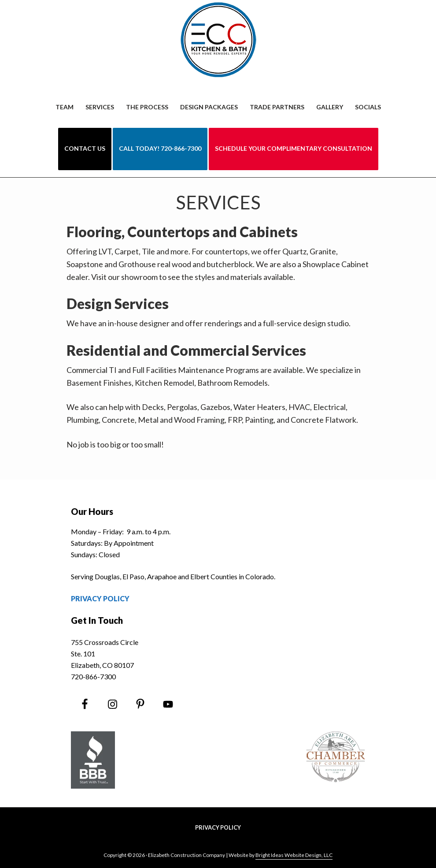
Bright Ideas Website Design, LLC (294, 855)
